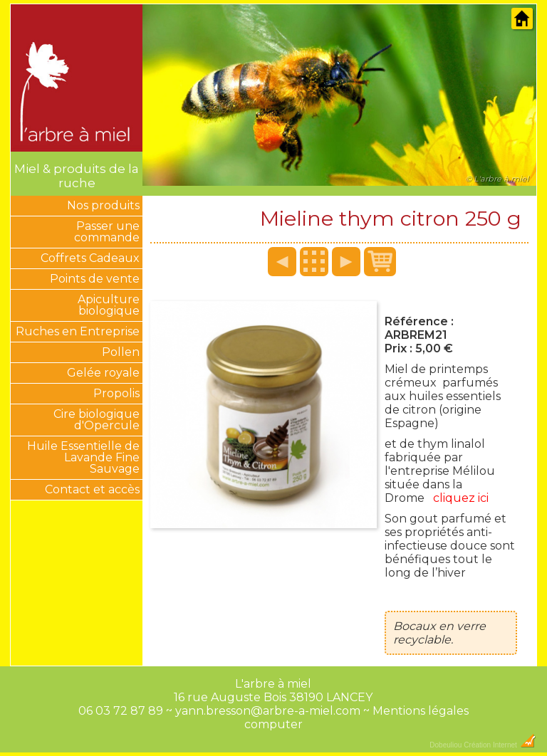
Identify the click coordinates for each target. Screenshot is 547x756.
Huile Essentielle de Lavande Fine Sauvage (83, 457)
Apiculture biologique (109, 305)
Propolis (116, 393)
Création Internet (500, 745)
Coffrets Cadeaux (90, 258)
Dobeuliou (446, 745)
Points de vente (95, 279)
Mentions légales (421, 711)
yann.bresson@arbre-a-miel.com (268, 711)
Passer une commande (107, 232)
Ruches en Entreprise (78, 331)
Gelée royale (103, 373)
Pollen (121, 352)
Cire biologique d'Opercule (97, 420)
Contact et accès (92, 489)
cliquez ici (461, 498)
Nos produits (103, 205)
